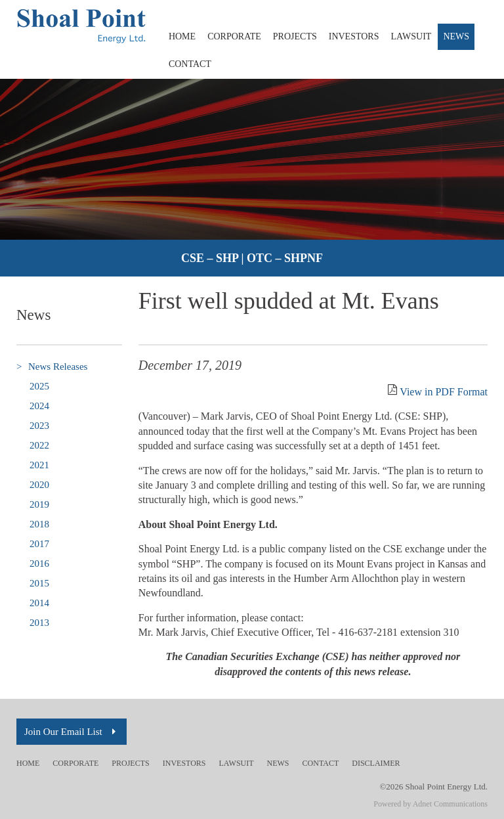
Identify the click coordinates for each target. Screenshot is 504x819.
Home (182, 36)
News (456, 36)
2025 (39, 386)
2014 (39, 603)
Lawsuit (411, 36)
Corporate (234, 36)
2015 (39, 583)
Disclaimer (376, 763)
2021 (39, 465)
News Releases (52, 367)
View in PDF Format (444, 392)
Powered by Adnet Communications (430, 804)
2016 (39, 564)
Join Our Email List (72, 732)
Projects (295, 36)
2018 (39, 524)
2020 (39, 485)
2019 (39, 504)
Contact (190, 64)
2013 (39, 623)
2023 (39, 426)
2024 (39, 406)
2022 (39, 445)
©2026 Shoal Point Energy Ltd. (433, 786)
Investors (354, 36)
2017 (39, 544)
